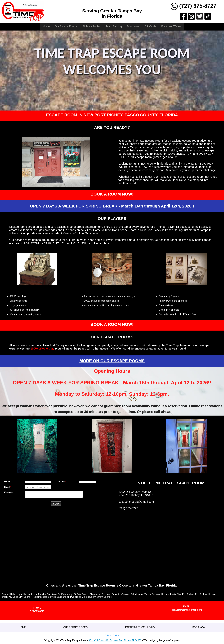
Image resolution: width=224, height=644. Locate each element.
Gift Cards (150, 26)
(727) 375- (192, 6)
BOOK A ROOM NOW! (112, 194)
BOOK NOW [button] (199, 627)
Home (46, 26)
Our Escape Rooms (66, 26)
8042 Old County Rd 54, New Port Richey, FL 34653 (115, 640)
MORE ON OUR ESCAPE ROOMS (112, 361)
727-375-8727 (37, 611)
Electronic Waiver (171, 26)
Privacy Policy (112, 635)
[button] (22, 627)
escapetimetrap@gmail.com (136, 502)
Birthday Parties (91, 26)
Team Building (114, 26)
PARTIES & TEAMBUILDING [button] (140, 627)
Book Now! (133, 26)
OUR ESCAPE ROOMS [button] (75, 627)
